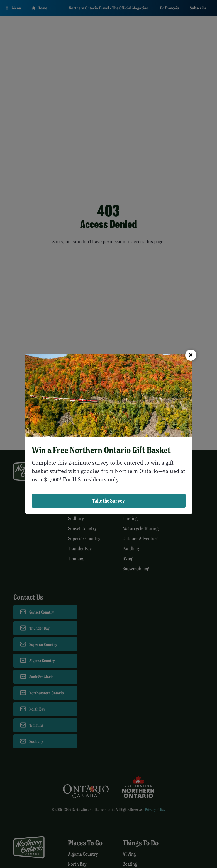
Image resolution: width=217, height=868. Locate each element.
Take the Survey (109, 501)
